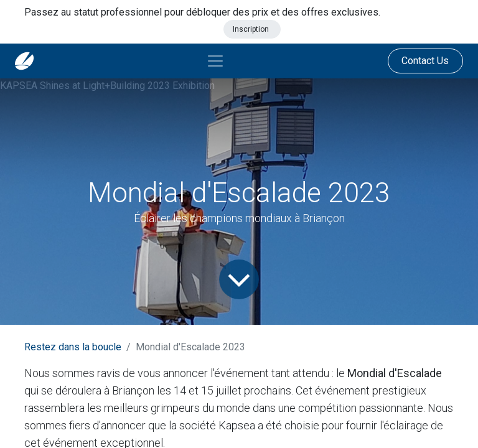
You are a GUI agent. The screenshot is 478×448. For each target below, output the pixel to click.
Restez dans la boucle (73, 347)
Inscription (252, 29)
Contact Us (425, 61)
